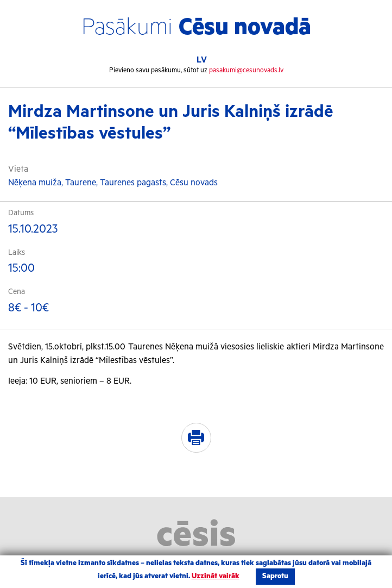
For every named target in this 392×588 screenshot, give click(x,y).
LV (202, 60)
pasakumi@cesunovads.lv (246, 70)
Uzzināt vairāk (216, 576)
